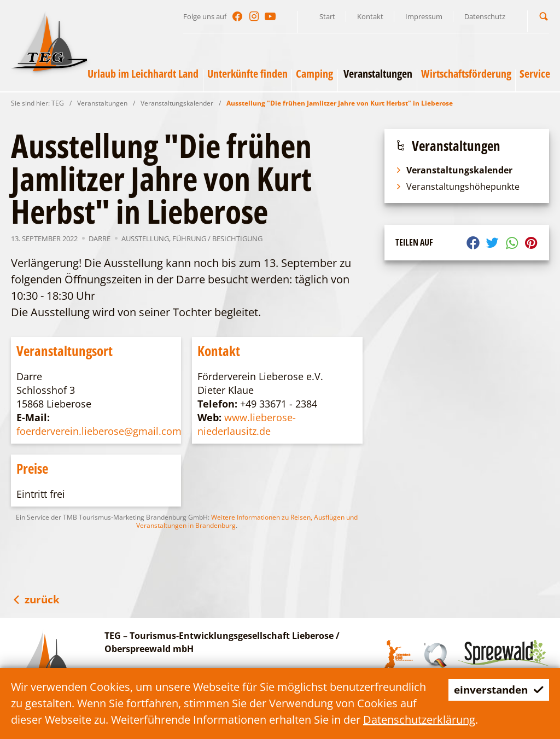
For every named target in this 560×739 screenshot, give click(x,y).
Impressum (424, 16)
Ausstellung (145, 238)
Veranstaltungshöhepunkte (457, 187)
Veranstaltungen (102, 103)
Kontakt (370, 16)
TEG (58, 103)
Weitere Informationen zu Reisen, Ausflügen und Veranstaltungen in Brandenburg (247, 521)
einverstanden (496, 689)
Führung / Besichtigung (217, 238)
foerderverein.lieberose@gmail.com (99, 431)
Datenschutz (485, 16)
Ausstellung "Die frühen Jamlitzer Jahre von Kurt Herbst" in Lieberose (340, 103)
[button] (544, 16)
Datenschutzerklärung (419, 720)
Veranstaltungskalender (177, 103)
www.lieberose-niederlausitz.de (247, 424)
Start (327, 16)
